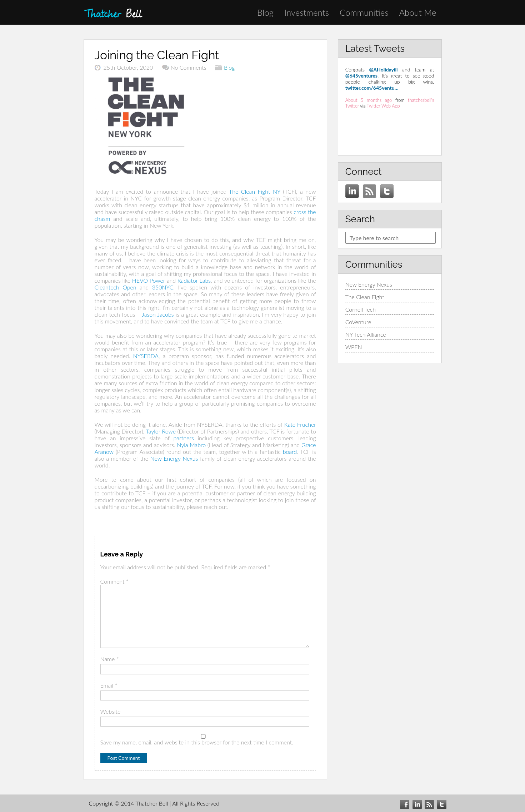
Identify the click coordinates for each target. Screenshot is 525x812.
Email (109, 685)
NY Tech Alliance (366, 334)
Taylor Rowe (161, 431)
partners (183, 438)
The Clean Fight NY (255, 191)
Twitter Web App (383, 106)
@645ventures (361, 76)
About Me (417, 12)
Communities (364, 12)
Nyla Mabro (191, 445)
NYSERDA (146, 356)
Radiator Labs (194, 280)
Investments (307, 12)
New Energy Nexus (174, 458)
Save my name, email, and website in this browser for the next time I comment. (197, 742)
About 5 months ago (369, 100)
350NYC (163, 287)
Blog (265, 12)
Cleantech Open (116, 287)
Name (110, 659)
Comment (114, 581)
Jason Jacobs (158, 314)
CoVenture (358, 322)
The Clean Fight (365, 297)
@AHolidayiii (384, 70)
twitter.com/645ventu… (372, 88)
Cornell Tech (361, 309)
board (290, 452)
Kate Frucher (300, 424)
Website (111, 711)
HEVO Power (149, 280)
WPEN (354, 347)
